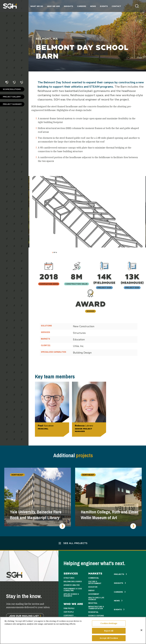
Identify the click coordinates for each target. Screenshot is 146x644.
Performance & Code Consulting (73, 590)
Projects (120, 574)
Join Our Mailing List (24, 616)
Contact (116, 6)
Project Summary (12, 104)
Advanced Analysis (72, 585)
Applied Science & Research (71, 595)
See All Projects (73, 543)
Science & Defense (96, 616)
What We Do (37, 6)
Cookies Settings (109, 624)
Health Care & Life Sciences (96, 599)
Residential (93, 612)
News (93, 6)
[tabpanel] (87, 212)
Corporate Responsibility (70, 616)
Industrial (93, 603)
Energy (91, 591)
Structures (69, 578)
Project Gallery (12, 97)
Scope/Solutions (12, 89)
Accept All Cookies (109, 638)
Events (104, 6)
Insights (69, 6)
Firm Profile (69, 608)
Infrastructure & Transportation (96, 608)
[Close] (141, 630)
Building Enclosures (73, 582)
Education (93, 587)
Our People (69, 612)
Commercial (94, 578)
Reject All (109, 631)
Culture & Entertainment (95, 582)
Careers (82, 6)
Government (94, 594)
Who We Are (53, 6)
